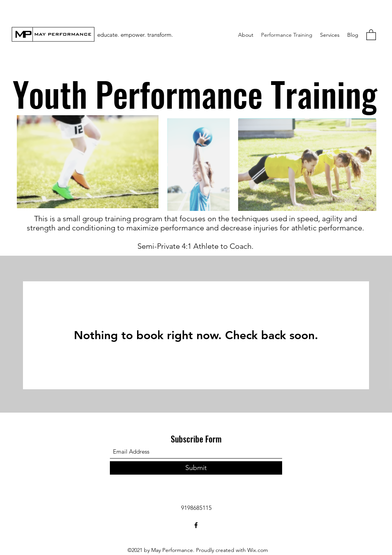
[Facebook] (196, 525)
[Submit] (196, 468)
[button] (371, 34)
